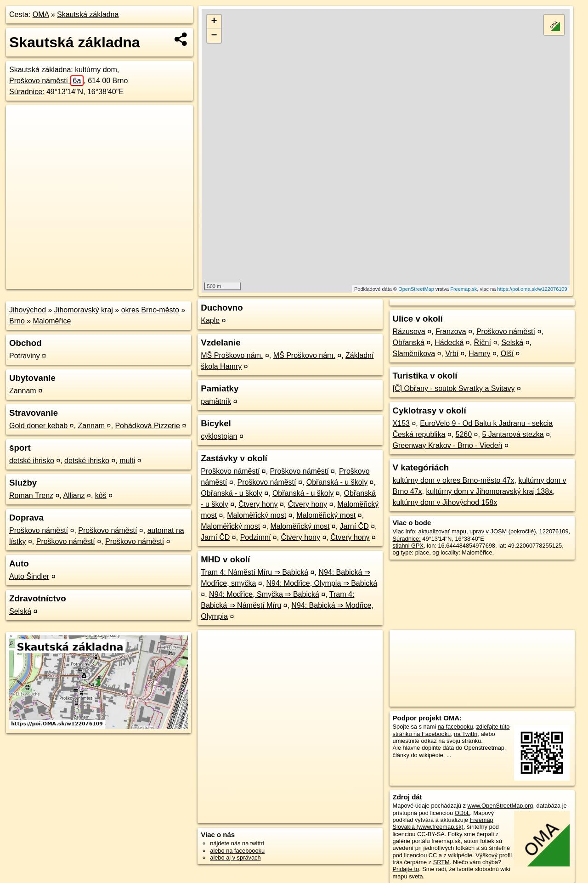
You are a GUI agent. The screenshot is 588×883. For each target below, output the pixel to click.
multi (127, 461)
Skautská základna (88, 14)
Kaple (210, 320)
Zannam (23, 391)
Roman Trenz (31, 495)
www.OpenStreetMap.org (500, 806)
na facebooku (455, 727)
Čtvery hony (258, 504)
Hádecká (449, 342)
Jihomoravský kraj (84, 310)
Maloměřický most (257, 515)
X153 (401, 423)
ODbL (462, 813)
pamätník (216, 401)
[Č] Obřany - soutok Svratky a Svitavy (454, 388)
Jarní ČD (354, 526)
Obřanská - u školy (337, 482)
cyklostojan (219, 436)
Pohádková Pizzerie (147, 426)
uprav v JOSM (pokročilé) (503, 531)
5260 (464, 434)
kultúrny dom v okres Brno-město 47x (454, 480)
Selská (20, 611)
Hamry (479, 354)
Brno (17, 321)
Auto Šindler (29, 576)
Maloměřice (52, 321)
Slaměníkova (414, 354)
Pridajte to (406, 869)
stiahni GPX (408, 546)
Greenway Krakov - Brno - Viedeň (448, 445)
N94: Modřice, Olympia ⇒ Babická (322, 583)
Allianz (74, 495)
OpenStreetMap (416, 289)
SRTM (441, 862)
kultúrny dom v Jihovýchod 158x (445, 502)
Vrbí (452, 354)
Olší (507, 354)
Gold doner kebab (38, 426)
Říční (483, 342)
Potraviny (25, 356)
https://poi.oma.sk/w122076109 (532, 289)
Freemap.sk (464, 289)
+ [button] (214, 22)
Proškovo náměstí (46, 81)
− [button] (214, 36)
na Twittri (466, 734)
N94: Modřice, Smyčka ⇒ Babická (264, 594)
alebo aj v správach (235, 858)
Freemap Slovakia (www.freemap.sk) (443, 823)
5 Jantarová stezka (513, 434)
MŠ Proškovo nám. (232, 355)
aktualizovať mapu (442, 531)
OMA (41, 14)
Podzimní (256, 537)
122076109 (554, 531)
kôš (101, 495)
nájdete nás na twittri (237, 843)
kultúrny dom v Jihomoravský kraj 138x (490, 491)
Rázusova (409, 331)
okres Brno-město (150, 310)
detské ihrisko (32, 461)
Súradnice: (27, 92)
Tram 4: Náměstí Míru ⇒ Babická (254, 572)
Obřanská (409, 342)
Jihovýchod (28, 310)
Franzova (451, 331)
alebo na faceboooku (237, 851)
